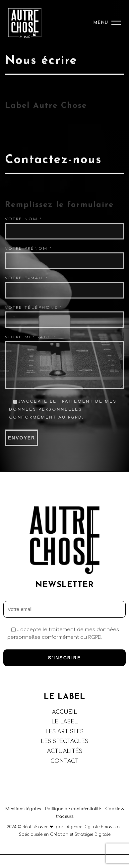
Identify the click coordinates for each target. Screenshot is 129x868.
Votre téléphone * (34, 308)
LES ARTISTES (64, 732)
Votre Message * (30, 337)
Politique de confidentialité (73, 809)
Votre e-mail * (27, 278)
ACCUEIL (64, 712)
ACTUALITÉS (65, 751)
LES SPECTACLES (64, 741)
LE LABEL (64, 722)
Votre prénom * (29, 249)
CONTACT (64, 761)
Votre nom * (24, 219)
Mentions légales (23, 809)
